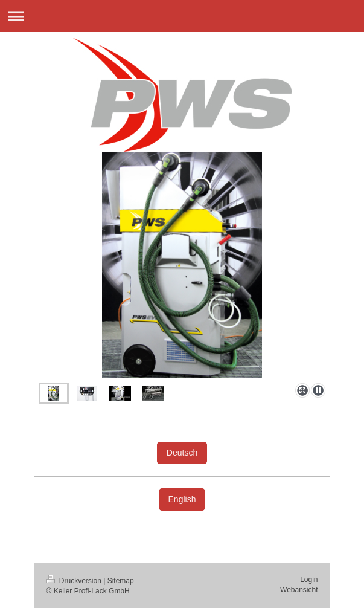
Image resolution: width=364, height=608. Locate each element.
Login (309, 580)
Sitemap (121, 581)
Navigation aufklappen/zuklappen (182, 16)
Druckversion (75, 581)
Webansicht (299, 590)
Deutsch (182, 453)
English (182, 499)
